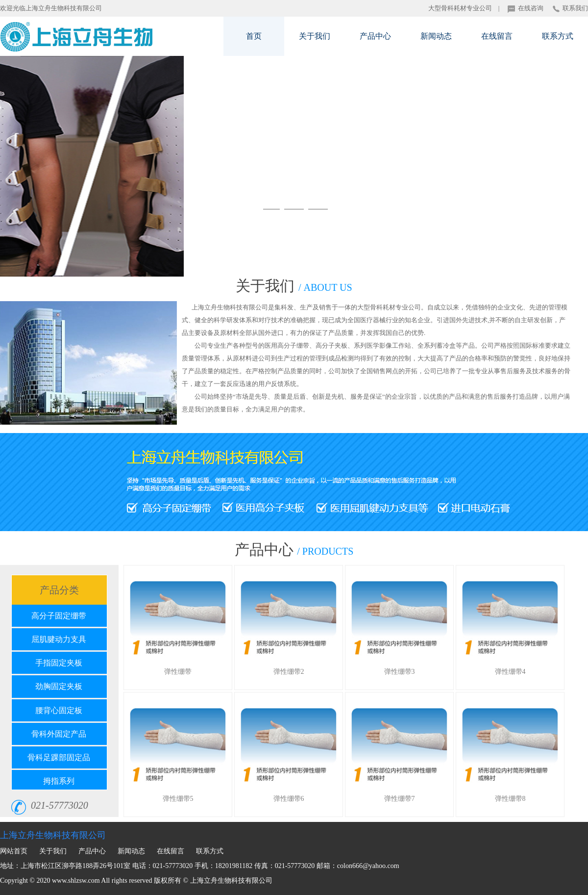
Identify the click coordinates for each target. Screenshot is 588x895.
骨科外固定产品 (59, 734)
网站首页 (14, 851)
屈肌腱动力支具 (59, 639)
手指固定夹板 (59, 663)
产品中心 (375, 36)
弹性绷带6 (289, 799)
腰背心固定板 (59, 710)
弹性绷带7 (400, 799)
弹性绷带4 (510, 672)
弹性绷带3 (400, 672)
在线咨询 (526, 8)
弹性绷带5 (178, 799)
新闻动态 (436, 36)
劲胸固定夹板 (59, 686)
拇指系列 (59, 781)
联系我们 (570, 8)
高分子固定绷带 (59, 616)
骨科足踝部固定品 (59, 757)
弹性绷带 (178, 672)
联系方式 (558, 36)
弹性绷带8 (510, 799)
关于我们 (315, 36)
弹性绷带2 (289, 672)
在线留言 (497, 36)
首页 (254, 36)
